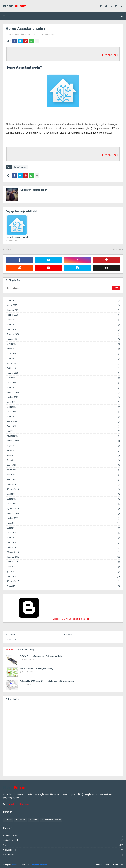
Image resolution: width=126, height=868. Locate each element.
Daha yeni (9, 249)
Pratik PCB (111, 55)
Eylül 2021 (64, 431)
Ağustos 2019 (64, 508)
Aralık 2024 (64, 324)
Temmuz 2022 (64, 392)
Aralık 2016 (64, 585)
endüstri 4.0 (20, 819)
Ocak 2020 (64, 503)
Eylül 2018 (64, 547)
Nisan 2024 (64, 348)
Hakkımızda (11, 639)
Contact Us (118, 864)
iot (64, 844)
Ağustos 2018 (64, 552)
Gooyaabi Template (39, 864)
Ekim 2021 (64, 426)
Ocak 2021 (64, 464)
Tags (32, 649)
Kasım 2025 (64, 305)
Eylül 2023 (64, 368)
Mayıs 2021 (64, 445)
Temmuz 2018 (64, 556)
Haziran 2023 (64, 372)
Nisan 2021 (64, 450)
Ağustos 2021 (64, 435)
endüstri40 (33, 819)
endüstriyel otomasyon (51, 819)
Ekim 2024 (64, 329)
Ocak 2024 (64, 353)
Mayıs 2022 (64, 402)
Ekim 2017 (64, 576)
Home (99, 864)
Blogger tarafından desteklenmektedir (47, 618)
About (107, 864)
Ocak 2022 (64, 411)
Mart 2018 (64, 566)
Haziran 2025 (64, 314)
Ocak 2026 (64, 300)
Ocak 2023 (64, 382)
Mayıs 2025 (64, 319)
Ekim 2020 (64, 479)
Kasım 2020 (64, 474)
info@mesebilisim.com (19, 804)
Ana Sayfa (68, 634)
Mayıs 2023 (64, 377)
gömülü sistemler (64, 840)
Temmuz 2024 (64, 334)
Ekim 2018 (64, 542)
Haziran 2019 (64, 518)
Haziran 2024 (64, 339)
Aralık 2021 (64, 416)
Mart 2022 (64, 406)
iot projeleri (64, 854)
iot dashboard (64, 849)
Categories (22, 649)
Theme (15, 864)
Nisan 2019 (64, 523)
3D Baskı (8, 819)
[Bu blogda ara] (59, 287)
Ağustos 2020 (64, 489)
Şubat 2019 (64, 527)
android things (64, 835)
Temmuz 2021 (64, 440)
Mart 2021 (64, 455)
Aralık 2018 (64, 537)
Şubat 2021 (64, 460)
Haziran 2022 (64, 397)
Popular (10, 649)
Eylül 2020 (64, 484)
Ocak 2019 (64, 532)
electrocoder (14, 34)
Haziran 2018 (64, 561)
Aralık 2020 (64, 469)
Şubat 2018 (64, 571)
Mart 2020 (64, 494)
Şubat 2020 (64, 498)
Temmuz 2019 (64, 513)
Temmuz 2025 (64, 310)
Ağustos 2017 (64, 581)
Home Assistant (48, 34)
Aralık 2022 (64, 387)
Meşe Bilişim (11, 634)
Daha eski (117, 249)
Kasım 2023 (64, 363)
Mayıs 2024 (64, 343)
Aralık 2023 (64, 358)
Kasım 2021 (64, 421)
